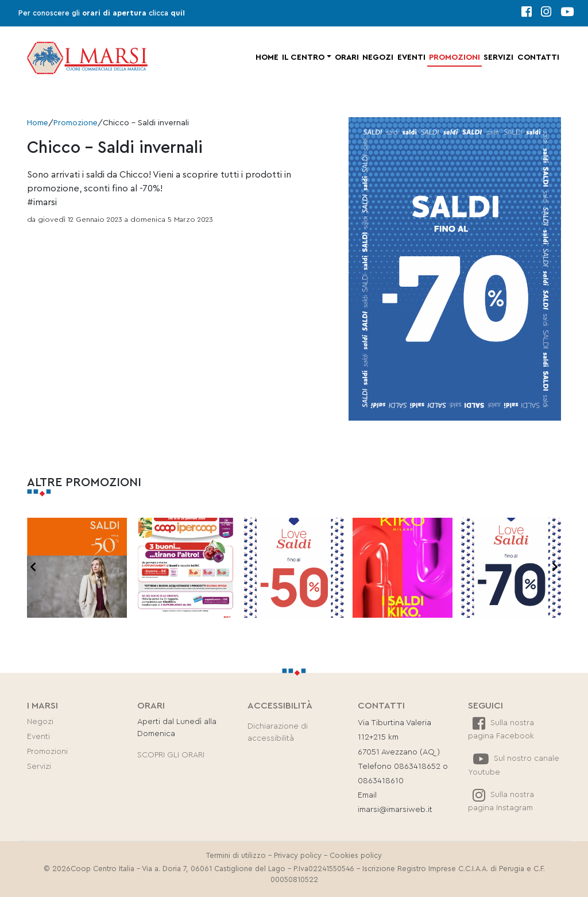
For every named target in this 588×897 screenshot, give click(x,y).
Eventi (411, 57)
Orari (347, 57)
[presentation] (33, 568)
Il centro (303, 57)
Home (267, 57)
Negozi (378, 57)
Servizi (498, 57)
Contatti (538, 57)
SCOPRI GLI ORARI (171, 755)
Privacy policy (298, 856)
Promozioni (454, 57)
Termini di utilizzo (236, 856)
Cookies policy (356, 856)
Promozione (76, 123)
